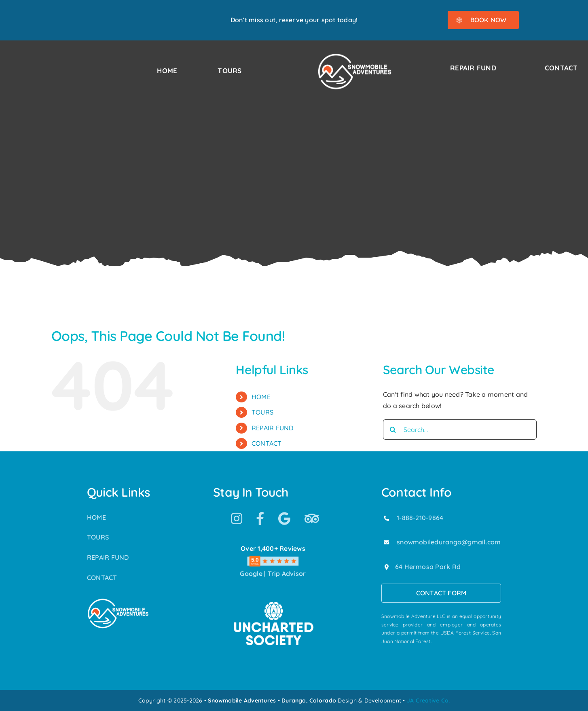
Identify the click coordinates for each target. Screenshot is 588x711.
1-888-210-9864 (420, 518)
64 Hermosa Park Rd (428, 567)
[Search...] (460, 430)
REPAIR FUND (273, 428)
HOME (261, 397)
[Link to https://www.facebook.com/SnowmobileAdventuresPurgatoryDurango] (260, 518)
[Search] (393, 430)
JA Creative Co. (428, 700)
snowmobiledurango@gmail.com (449, 542)
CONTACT (267, 443)
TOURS (262, 412)
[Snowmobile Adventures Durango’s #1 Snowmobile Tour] (355, 56)
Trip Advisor (287, 573)
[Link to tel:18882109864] (387, 518)
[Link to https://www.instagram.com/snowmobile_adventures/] (237, 518)
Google (251, 573)
